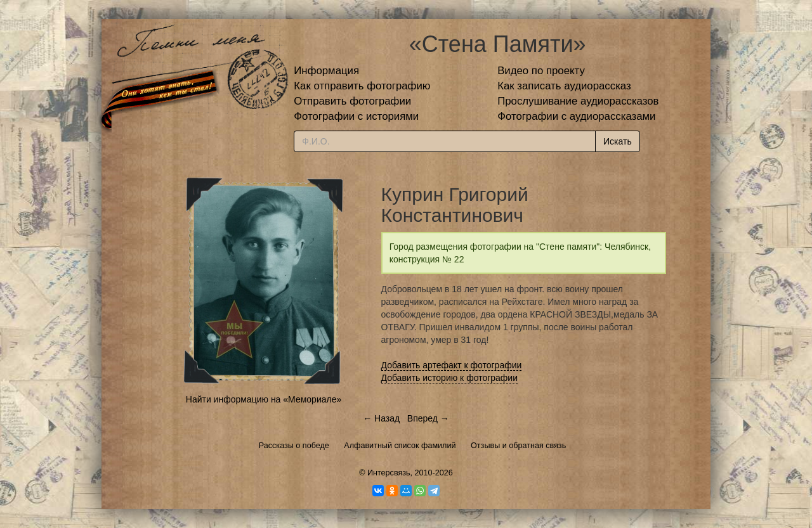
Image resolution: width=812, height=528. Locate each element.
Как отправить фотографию (362, 86)
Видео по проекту (541, 71)
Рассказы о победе (294, 446)
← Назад (381, 418)
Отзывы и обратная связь (518, 446)
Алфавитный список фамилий (400, 446)
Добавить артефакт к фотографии (452, 365)
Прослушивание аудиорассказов (578, 101)
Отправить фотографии (352, 101)
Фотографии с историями (356, 116)
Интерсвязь (389, 473)
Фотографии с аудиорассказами (576, 116)
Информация (326, 71)
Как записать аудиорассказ (564, 86)
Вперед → (428, 418)
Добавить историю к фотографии (450, 378)
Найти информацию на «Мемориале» (264, 399)
